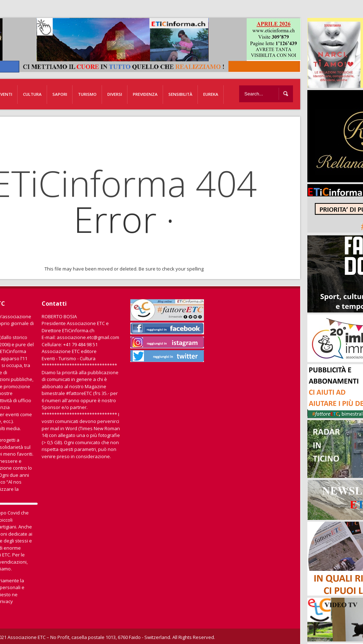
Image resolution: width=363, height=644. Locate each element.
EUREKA (211, 94)
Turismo (87, 94)
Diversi (115, 94)
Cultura (32, 94)
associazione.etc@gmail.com (88, 337)
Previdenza (145, 94)
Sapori (60, 94)
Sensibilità (180, 94)
